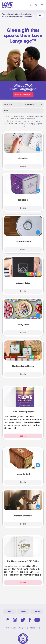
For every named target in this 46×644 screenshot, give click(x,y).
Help (9, 612)
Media (23, 612)
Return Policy (35, 628)
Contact (37, 612)
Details (23, 167)
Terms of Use (11, 628)
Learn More (28, 16)
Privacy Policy (23, 628)
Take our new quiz (23, 95)
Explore (23, 436)
